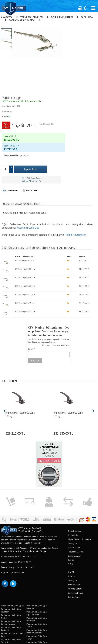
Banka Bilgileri (74, 530)
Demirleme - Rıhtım (62, 17)
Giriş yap (72, 551)
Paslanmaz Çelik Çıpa (22, 20)
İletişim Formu (74, 571)
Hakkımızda (73, 509)
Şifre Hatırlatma (75, 559)
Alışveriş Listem (75, 563)
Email (32, 324)
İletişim (71, 534)
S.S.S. (71, 538)
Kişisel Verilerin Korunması (79, 514)
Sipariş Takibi (74, 518)
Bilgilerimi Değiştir (76, 567)
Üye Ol (71, 546)
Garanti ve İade (75, 505)
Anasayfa (7, 17)
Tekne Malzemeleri (32, 17)
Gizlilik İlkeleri (74, 522)
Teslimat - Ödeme (76, 526)
